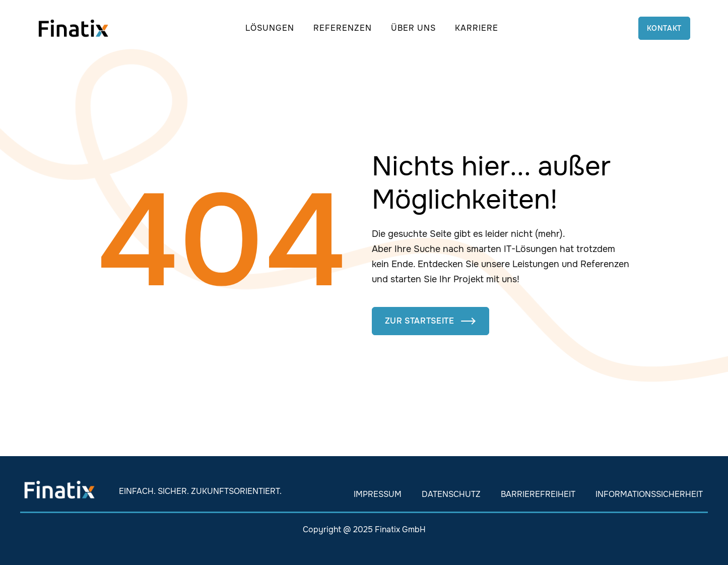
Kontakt (664, 28)
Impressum (378, 494)
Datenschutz (451, 494)
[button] (270, 28)
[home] (73, 28)
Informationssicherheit (649, 494)
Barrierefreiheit (538, 494)
